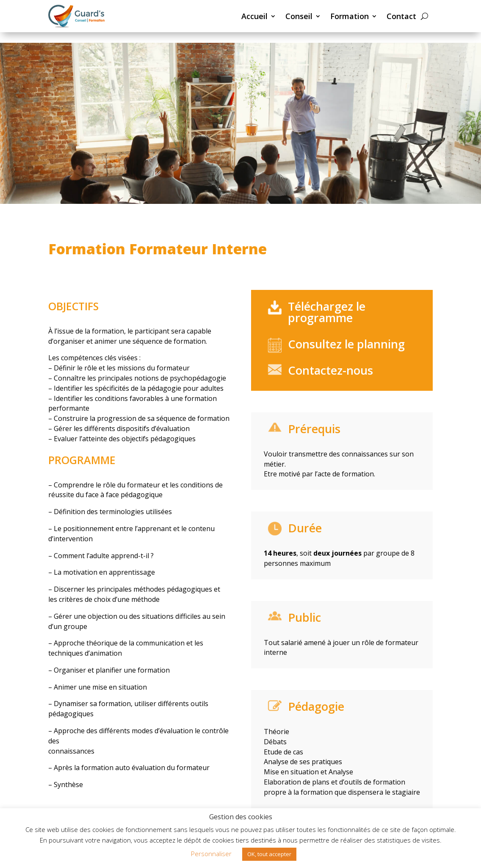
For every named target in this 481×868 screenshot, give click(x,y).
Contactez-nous (330, 370)
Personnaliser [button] (211, 854)
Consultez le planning (346, 344)
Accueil (254, 16)
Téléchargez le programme (327, 312)
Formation (350, 16)
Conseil (299, 16)
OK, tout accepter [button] (269, 854)
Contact (401, 16)
